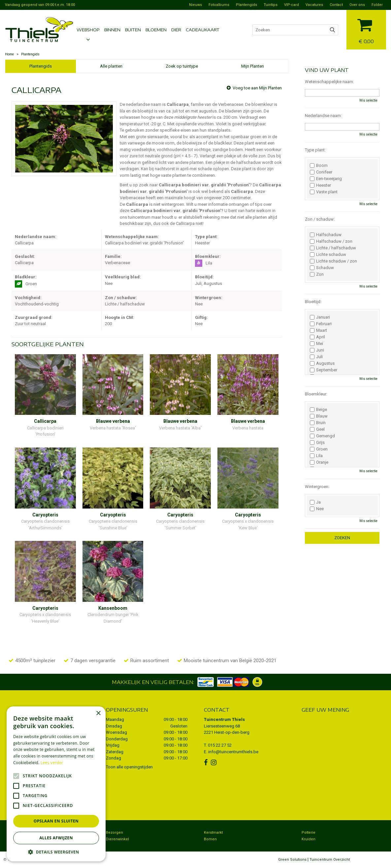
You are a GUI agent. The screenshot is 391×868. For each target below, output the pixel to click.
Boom (319, 166)
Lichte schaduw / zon (333, 261)
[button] (56, 852)
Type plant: (315, 150)
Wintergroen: (317, 487)
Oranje (319, 462)
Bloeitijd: (313, 302)
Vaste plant (324, 192)
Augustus (322, 363)
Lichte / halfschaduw (333, 248)
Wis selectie (368, 100)
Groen (319, 449)
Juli (316, 357)
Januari (320, 317)
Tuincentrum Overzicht (330, 860)
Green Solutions (292, 860)
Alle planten (111, 66)
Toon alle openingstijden (129, 767)
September (324, 370)
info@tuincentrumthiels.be (233, 752)
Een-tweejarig (326, 179)
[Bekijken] (366, 29)
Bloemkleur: (316, 394)
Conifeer (321, 172)
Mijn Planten (253, 66)
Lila (316, 456)
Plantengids (41, 66)
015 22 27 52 (220, 745)
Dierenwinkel (117, 839)
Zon (317, 274)
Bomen (210, 839)
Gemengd (322, 436)
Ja (315, 502)
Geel (317, 429)
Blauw (319, 416)
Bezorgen (114, 833)
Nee (317, 509)
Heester (320, 185)
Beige (318, 410)
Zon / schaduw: (320, 219)
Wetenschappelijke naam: (329, 82)
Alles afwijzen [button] (56, 838)
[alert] (56, 784)
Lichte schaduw (328, 255)
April (317, 337)
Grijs (317, 443)
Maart (318, 330)
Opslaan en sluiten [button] (56, 821)
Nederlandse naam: (323, 116)
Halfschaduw (326, 235)
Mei (316, 344)
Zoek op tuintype (182, 66)
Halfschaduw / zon (331, 241)
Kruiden (309, 839)
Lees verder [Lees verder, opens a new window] (52, 763)
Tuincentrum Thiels (224, 719)
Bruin (318, 423)
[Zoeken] (295, 30)
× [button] (98, 713)
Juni (317, 350)
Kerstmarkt (213, 833)
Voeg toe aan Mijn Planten (257, 88)
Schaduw (322, 268)
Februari (321, 324)
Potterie (309, 833)
